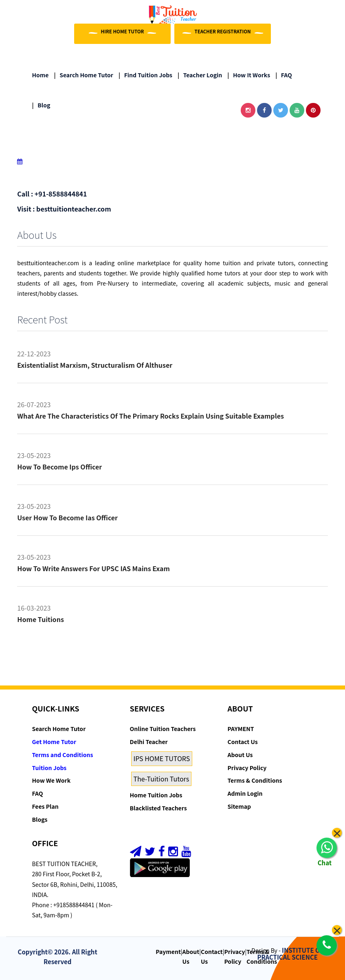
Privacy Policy (247, 768)
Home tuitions (40, 619)
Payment (168, 952)
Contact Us (243, 742)
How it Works (249, 75)
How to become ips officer (59, 467)
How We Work (52, 780)
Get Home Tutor (54, 742)
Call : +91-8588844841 (52, 194)
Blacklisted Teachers (158, 808)
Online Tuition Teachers (163, 729)
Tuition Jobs (49, 768)
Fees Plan (45, 806)
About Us (240, 755)
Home (41, 75)
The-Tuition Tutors (162, 779)
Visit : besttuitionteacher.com (64, 209)
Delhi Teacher (149, 742)
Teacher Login (200, 75)
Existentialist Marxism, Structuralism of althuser (95, 365)
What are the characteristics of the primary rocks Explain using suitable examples (151, 416)
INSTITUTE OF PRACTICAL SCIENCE (291, 954)
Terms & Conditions (255, 780)
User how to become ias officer (67, 517)
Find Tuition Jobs (145, 75)
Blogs (40, 819)
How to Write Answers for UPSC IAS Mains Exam (93, 568)
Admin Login (245, 793)
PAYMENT (241, 729)
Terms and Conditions (63, 755)
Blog (41, 105)
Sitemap (239, 806)
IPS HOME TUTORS (162, 758)
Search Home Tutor (84, 75)
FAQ (284, 75)
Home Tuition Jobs (156, 795)
